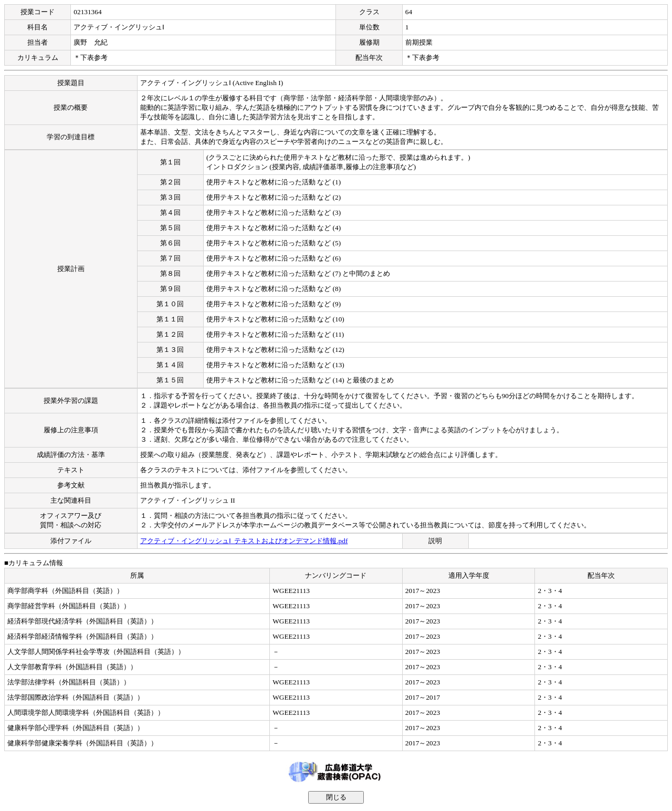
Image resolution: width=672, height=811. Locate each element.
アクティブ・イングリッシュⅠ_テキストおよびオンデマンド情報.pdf (244, 541)
